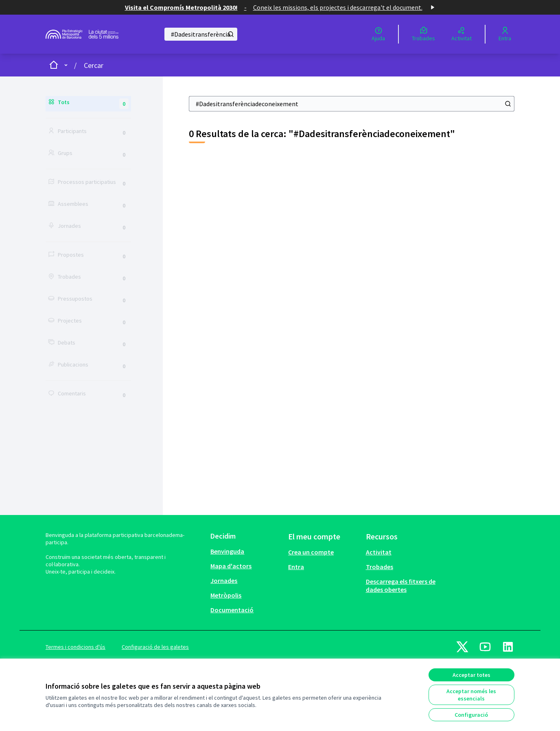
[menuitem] (246, 551)
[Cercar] (201, 34)
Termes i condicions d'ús (75, 647)
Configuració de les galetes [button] (155, 647)
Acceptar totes (471, 675)
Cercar (94, 65)
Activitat (379, 552)
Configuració (471, 715)
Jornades (224, 580)
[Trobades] (423, 34)
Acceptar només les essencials (471, 695)
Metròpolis (226, 595)
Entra (296, 567)
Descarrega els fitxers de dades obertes (401, 585)
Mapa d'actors (231, 566)
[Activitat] (462, 34)
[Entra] (505, 34)
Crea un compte (311, 552)
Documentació (232, 610)
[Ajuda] (378, 34)
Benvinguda (227, 551)
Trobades (380, 567)
